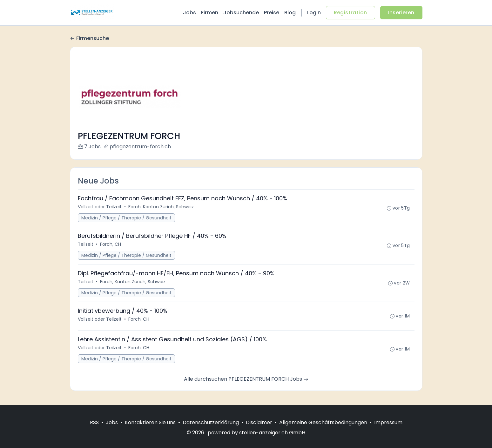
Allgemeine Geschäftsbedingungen (323, 422)
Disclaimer (259, 422)
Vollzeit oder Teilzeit (100, 207)
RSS (94, 422)
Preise (272, 13)
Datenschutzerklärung (211, 422)
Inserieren (401, 13)
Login (314, 13)
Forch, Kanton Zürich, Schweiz (161, 207)
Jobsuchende (241, 13)
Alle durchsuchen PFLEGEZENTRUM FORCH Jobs (246, 379)
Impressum (388, 422)
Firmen (210, 13)
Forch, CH (111, 244)
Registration (350, 13)
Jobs (189, 13)
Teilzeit (86, 244)
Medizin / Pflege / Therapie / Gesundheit (126, 218)
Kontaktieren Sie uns (150, 422)
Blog (290, 13)
